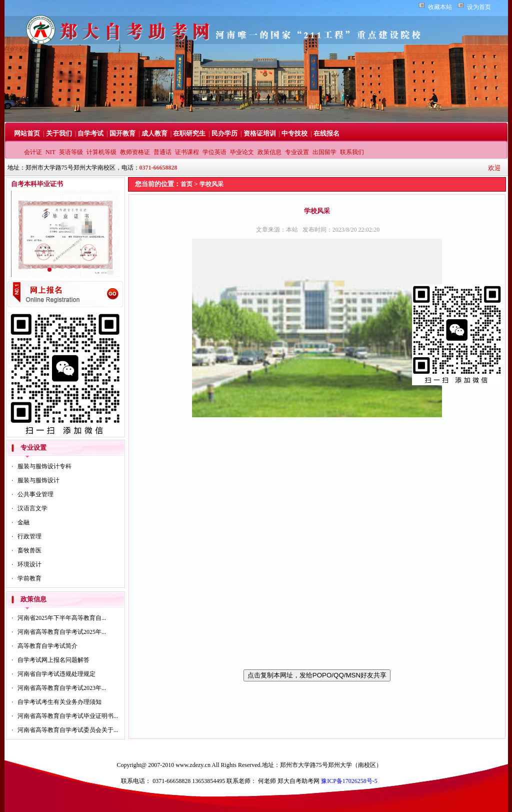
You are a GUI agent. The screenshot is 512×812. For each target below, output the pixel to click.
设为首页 (479, 7)
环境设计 (29, 564)
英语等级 (71, 152)
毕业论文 (242, 152)
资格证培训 (260, 133)
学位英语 (214, 152)
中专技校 (294, 133)
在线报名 (326, 133)
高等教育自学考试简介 (47, 646)
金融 (23, 522)
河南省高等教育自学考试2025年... (62, 632)
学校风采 (211, 184)
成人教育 (154, 133)
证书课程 (187, 152)
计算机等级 (101, 152)
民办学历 (224, 133)
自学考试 (90, 133)
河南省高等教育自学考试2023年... (62, 688)
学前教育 (29, 578)
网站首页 (27, 133)
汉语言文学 (32, 508)
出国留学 (324, 152)
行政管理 (29, 536)
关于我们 (59, 133)
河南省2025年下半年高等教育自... (62, 618)
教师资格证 (135, 152)
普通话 (162, 152)
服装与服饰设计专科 (44, 466)
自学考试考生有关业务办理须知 (59, 702)
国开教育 (122, 133)
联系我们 (352, 152)
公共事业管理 (35, 494)
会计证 (33, 152)
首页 (186, 184)
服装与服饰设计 (38, 480)
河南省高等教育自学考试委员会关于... (68, 730)
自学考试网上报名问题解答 (53, 660)
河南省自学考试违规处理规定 (56, 674)
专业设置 (297, 152)
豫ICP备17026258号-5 (349, 781)
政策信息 (269, 152)
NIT (50, 152)
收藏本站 (440, 7)
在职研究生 (189, 133)
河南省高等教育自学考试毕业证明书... (68, 716)
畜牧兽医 (29, 550)
